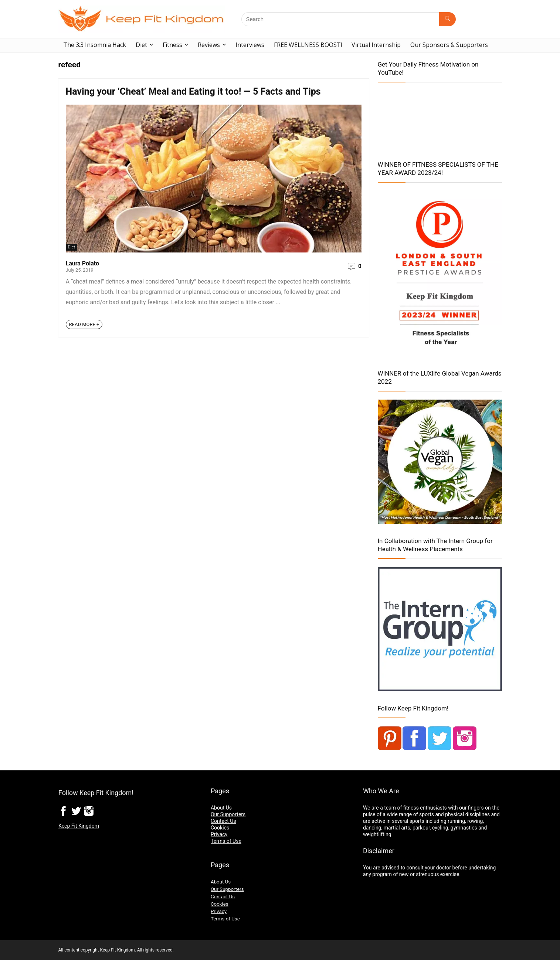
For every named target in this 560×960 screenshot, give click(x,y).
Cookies (220, 828)
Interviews (250, 45)
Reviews (209, 45)
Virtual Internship (376, 45)
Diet (141, 45)
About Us (221, 808)
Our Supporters (228, 814)
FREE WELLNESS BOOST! (308, 45)
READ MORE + (84, 324)
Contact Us (223, 821)
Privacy (219, 834)
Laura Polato (83, 263)
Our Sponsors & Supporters (449, 45)
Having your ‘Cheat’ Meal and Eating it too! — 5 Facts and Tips (193, 91)
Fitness (172, 45)
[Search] (447, 19)
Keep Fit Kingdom (79, 826)
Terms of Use (226, 841)
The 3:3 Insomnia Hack (95, 45)
